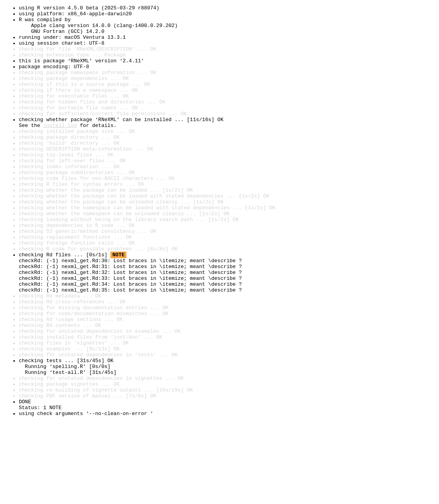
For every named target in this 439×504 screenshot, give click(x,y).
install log (60, 150)
